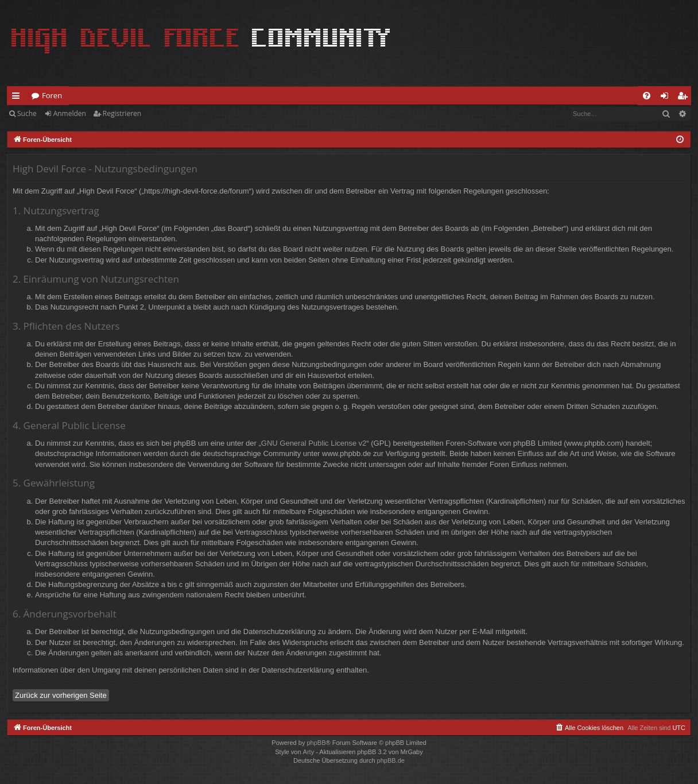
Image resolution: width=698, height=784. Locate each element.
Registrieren (122, 113)
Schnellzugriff (18, 98)
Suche (27, 113)
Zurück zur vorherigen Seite (61, 695)
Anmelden (70, 113)
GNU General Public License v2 (314, 443)
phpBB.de (391, 760)
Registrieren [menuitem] (685, 98)
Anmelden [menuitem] (668, 98)
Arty (309, 752)
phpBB (316, 743)
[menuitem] (647, 96)
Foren (52, 95)
